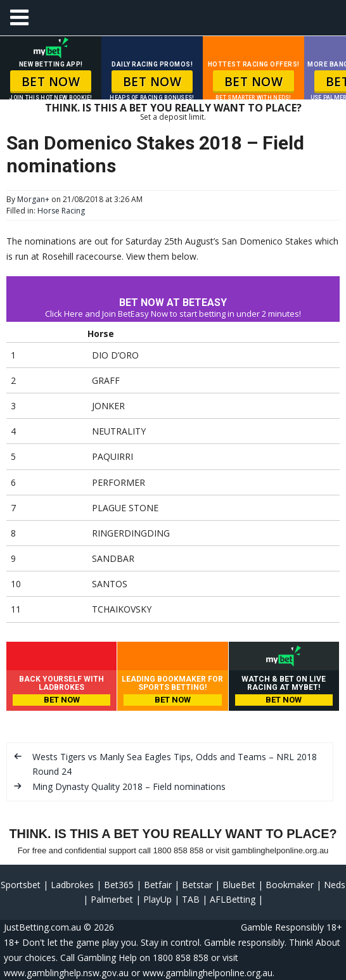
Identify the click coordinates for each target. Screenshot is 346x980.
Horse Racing (61, 211)
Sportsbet (21, 885)
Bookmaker (290, 885)
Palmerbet (112, 899)
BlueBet (239, 885)
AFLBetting (233, 899)
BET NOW (51, 82)
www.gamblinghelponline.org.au (208, 973)
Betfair (158, 885)
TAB (191, 899)
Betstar (197, 885)
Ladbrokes (72, 885)
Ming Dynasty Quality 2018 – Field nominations (129, 786)
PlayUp (157, 899)
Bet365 (119, 885)
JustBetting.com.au (42, 927)
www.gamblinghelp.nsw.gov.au (66, 973)
